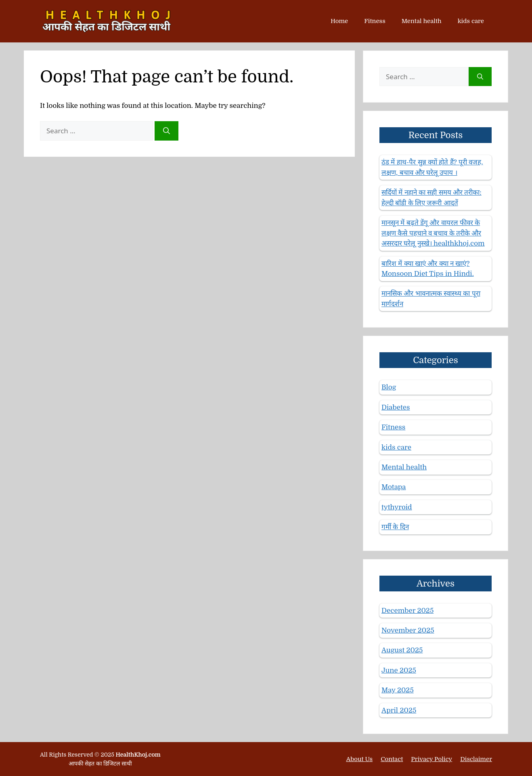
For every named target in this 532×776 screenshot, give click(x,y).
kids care (471, 21)
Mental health (422, 21)
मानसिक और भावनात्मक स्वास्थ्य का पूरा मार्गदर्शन (431, 299)
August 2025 (402, 650)
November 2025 (408, 630)
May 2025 (398, 690)
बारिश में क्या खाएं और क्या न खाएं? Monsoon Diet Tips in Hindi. (428, 269)
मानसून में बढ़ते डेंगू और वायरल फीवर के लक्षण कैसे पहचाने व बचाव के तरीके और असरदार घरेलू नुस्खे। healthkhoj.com (433, 233)
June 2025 (399, 670)
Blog (389, 387)
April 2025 (399, 710)
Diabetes (396, 407)
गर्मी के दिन (395, 527)
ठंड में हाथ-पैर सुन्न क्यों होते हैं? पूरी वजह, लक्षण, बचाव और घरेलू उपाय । (432, 167)
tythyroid (397, 507)
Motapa (394, 487)
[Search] (167, 131)
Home (339, 21)
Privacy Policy (431, 759)
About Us (360, 759)
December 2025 (407, 611)
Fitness (375, 21)
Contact (392, 759)
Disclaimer (476, 759)
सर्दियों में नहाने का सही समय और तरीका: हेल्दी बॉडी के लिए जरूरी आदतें (431, 198)
